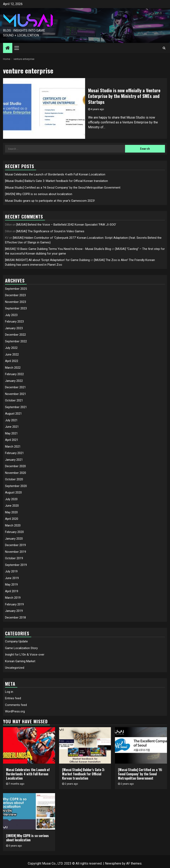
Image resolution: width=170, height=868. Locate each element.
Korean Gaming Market (20, 661)
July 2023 (11, 315)
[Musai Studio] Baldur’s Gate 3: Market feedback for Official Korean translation (56, 181)
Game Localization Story (21, 648)
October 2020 (14, 479)
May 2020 (11, 512)
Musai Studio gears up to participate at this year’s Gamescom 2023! (50, 201)
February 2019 (14, 604)
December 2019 (15, 545)
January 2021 (14, 460)
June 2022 (12, 354)
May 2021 (11, 433)
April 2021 (12, 440)
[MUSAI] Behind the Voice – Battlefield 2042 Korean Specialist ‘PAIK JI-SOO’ (66, 225)
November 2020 (16, 473)
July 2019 (11, 571)
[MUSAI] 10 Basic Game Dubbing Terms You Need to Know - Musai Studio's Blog (58, 249)
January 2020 (14, 539)
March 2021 (13, 447)
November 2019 (16, 552)
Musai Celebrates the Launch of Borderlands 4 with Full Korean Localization (55, 174)
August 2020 (13, 492)
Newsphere (113, 863)
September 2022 (16, 341)
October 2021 (14, 400)
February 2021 (14, 453)
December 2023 (15, 295)
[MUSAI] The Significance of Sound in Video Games (50, 231)
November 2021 (16, 394)
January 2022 (14, 381)
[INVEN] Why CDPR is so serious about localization (39, 194)
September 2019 (16, 565)
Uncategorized (15, 668)
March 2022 (13, 368)
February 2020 (14, 532)
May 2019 (11, 585)
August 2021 (13, 414)
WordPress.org (15, 711)
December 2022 (15, 335)
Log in (9, 692)
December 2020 (15, 466)
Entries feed (13, 698)
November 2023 (16, 302)
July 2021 (11, 420)
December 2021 (15, 387)
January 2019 (14, 611)
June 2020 (12, 506)
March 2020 (13, 525)
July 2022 (11, 348)
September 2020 (16, 486)
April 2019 (12, 591)
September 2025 (16, 289)
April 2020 (12, 519)
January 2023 (14, 328)
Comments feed (16, 705)
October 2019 (14, 558)
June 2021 (12, 427)
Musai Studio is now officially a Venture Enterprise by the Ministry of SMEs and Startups (124, 96)
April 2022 (12, 361)
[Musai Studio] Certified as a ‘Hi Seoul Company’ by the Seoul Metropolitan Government (63, 188)
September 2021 (16, 407)
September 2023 (16, 308)
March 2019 (13, 598)
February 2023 (14, 322)
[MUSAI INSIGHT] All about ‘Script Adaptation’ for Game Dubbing (47, 260)
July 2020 (11, 499)
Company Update (16, 641)
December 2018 (15, 618)
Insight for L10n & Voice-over (25, 655)
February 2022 (14, 374)
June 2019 (12, 578)
